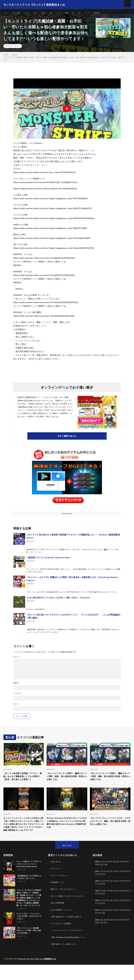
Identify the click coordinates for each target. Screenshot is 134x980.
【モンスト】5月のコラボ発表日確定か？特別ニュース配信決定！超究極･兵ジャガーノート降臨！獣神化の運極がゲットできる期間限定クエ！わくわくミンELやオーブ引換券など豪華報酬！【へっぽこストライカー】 (29, 912)
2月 (105, 875)
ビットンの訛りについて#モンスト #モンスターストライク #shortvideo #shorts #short (29, 878)
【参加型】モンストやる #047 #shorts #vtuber (48, 560)
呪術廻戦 (104, 13)
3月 (108, 875)
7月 (122, 885)
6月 (118, 885)
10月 (97, 888)
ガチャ (38, 13)
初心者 (17, 49)
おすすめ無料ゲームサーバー (62, 923)
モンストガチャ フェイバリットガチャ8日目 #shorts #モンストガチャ (29, 930)
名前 (16, 686)
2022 (97, 913)
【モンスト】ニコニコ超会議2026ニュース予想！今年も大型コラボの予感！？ (29, 944)
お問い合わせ (56, 875)
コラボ (29, 13)
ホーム (6, 13)
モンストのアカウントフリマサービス (69, 943)
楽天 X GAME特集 (58, 916)
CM (86, 13)
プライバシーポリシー (60, 889)
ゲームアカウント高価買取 (62, 936)
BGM (47, 13)
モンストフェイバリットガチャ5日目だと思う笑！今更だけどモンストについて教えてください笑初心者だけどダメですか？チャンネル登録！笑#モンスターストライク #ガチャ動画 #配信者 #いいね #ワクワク (24, 835)
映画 (72, 13)
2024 (97, 894)
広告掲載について (58, 896)
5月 (115, 885)
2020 (97, 933)
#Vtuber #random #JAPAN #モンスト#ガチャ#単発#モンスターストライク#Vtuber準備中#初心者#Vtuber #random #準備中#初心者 (67, 831)
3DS (55, 13)
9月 (129, 885)
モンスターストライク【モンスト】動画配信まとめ (39, 974)
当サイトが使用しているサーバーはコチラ (68, 909)
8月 (125, 885)
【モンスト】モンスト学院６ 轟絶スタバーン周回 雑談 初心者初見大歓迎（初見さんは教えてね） (66, 780)
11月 (101, 888)
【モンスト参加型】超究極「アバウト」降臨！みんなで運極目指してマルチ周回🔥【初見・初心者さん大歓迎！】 (23, 782)
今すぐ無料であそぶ (67, 439)
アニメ (64, 13)
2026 (97, 875)
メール (17, 696)
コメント (17, 660)
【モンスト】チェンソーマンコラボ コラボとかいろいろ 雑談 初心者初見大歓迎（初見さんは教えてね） (110, 830)
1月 (102, 875)
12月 (106, 888)
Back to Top (67, 859)
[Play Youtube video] (67, 111)
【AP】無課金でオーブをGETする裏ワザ (67, 930)
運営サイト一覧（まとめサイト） (64, 903)
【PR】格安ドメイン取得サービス (64, 960)
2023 (97, 904)
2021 (97, 923)
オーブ (94, 13)
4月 (112, 875)
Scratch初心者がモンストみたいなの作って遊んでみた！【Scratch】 (58, 600)
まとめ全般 (18, 13)
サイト (16, 707)
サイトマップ (56, 882)
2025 (97, 885)
